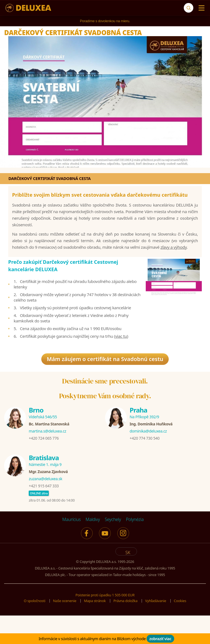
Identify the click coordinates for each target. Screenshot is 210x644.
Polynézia (135, 549)
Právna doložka (126, 630)
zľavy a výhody (174, 256)
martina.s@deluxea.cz (47, 461)
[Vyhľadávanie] (189, 8)
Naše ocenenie (65, 630)
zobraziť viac (160, 639)
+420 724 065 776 (44, 468)
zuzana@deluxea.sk (45, 508)
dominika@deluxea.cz (148, 461)
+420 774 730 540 (145, 468)
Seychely (113, 549)
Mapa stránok (95, 630)
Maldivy (93, 549)
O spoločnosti (35, 630)
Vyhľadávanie (156, 630)
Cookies (180, 630)
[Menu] (200, 8)
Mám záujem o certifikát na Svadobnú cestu (105, 379)
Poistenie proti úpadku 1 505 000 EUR (105, 625)
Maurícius (72, 549)
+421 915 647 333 (44, 515)
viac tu (121, 355)
